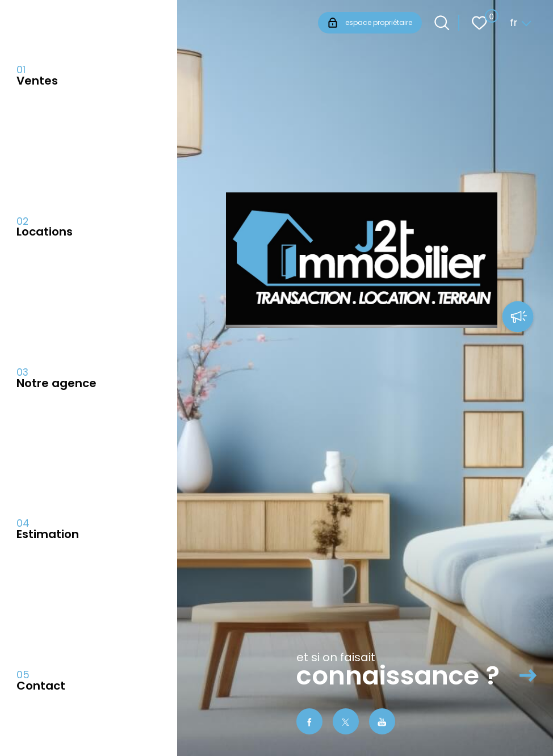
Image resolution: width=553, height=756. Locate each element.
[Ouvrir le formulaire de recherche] (442, 23)
